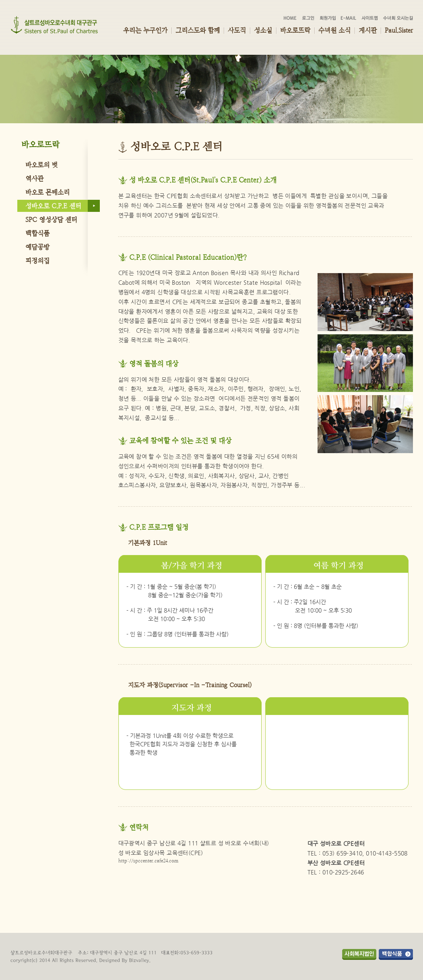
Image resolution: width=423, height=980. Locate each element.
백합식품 (37, 233)
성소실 (263, 30)
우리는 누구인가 (145, 30)
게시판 (368, 30)
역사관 (34, 179)
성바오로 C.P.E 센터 (53, 206)
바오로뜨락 (295, 30)
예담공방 (37, 247)
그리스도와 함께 (198, 30)
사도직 (237, 30)
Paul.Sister (399, 30)
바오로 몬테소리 (47, 192)
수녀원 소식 (334, 30)
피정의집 (37, 261)
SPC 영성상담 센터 (51, 220)
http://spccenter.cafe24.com (148, 861)
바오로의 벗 (41, 165)
